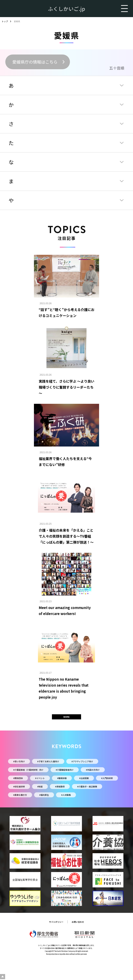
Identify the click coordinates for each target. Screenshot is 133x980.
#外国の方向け (93, 770)
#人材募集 (66, 795)
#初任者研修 (19, 786)
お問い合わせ (78, 922)
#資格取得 (60, 786)
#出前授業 (84, 778)
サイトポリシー (56, 922)
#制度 (40, 786)
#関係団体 (18, 778)
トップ (5, 21)
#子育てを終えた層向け (48, 761)
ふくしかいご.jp (67, 9)
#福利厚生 (44, 795)
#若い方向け (19, 761)
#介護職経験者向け (65, 770)
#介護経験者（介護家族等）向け (28, 770)
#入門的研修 (107, 778)
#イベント (40, 778)
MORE (66, 717)
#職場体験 (62, 778)
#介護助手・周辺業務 (87, 786)
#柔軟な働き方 (20, 795)
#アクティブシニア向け (82, 761)
